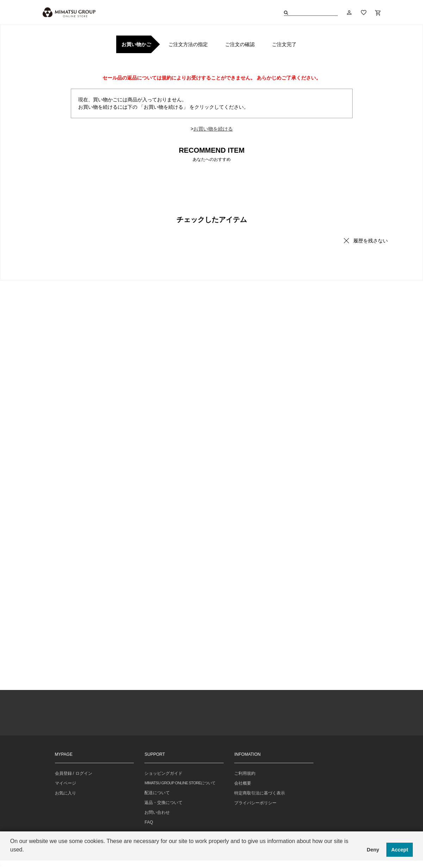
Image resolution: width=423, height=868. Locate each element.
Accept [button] (400, 850)
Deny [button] (373, 850)
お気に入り (66, 793)
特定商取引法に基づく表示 (260, 793)
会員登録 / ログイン (74, 773)
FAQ (149, 822)
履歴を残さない (371, 241)
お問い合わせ (157, 812)
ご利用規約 (245, 773)
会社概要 (243, 783)
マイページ (66, 783)
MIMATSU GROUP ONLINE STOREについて (180, 783)
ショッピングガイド (163, 773)
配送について (157, 793)
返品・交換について (163, 803)
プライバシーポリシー (255, 803)
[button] (11, 859)
